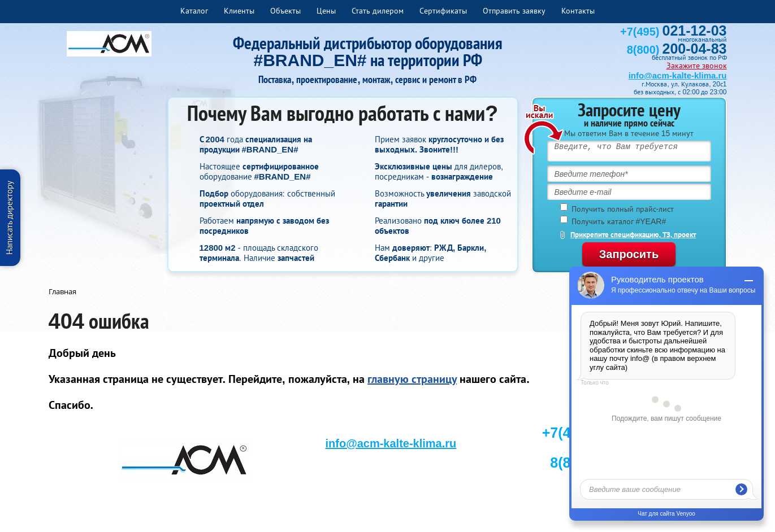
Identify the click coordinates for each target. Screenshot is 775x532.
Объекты (285, 11)
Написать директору (9, 218)
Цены (326, 11)
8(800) (677, 50)
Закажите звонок (697, 66)
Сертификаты (443, 11)
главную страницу (412, 379)
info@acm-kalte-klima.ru (678, 75)
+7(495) (673, 32)
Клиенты (239, 11)
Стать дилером (378, 11)
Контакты (578, 11)
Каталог (194, 11)
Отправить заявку (514, 11)
